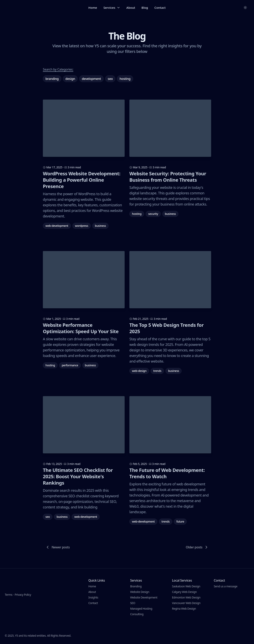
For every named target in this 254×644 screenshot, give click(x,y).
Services (112, 8)
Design (70, 79)
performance (70, 365)
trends (157, 371)
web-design (139, 371)
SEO (110, 79)
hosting (137, 214)
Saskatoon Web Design (186, 586)
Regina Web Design (184, 609)
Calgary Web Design (184, 592)
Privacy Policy (23, 586)
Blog (145, 8)
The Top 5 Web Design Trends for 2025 (166, 328)
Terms (9, 586)
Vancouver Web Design (186, 603)
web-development (57, 226)
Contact (160, 8)
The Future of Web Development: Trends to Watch (167, 473)
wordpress (82, 226)
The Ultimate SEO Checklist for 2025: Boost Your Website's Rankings (78, 476)
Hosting (125, 79)
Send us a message (226, 586)
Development (91, 79)
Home (93, 8)
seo (48, 517)
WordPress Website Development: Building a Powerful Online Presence (82, 180)
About (131, 8)
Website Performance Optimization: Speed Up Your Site (81, 328)
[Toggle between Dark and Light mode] (245, 8)
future (180, 521)
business (100, 226)
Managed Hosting (141, 609)
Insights (93, 597)
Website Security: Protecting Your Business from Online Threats (168, 177)
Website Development (144, 597)
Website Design (140, 592)
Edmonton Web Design (186, 597)
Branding (52, 79)
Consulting (137, 614)
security (153, 214)
